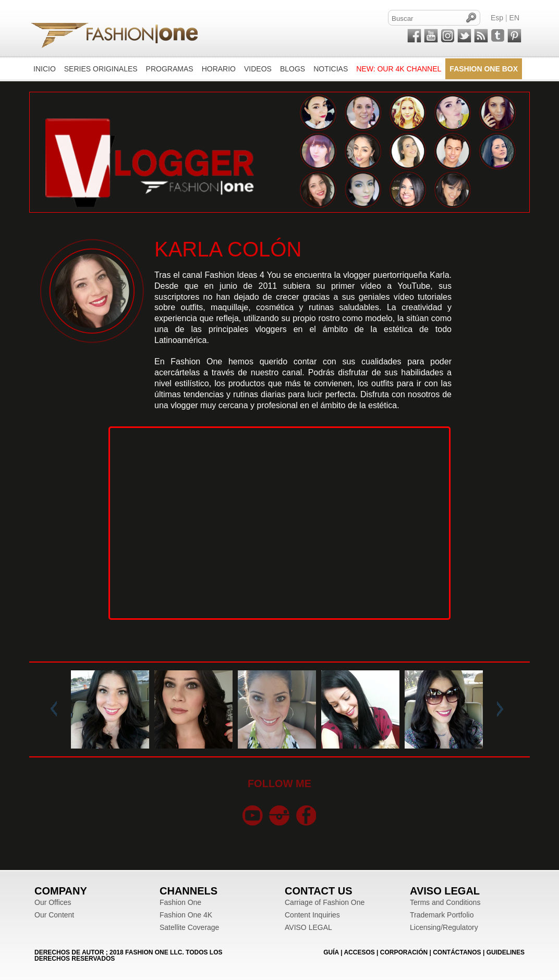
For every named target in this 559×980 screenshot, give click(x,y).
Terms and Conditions (445, 902)
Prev (56, 709)
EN (514, 18)
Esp (497, 18)
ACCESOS (359, 952)
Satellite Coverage (189, 927)
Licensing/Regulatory (444, 927)
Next (498, 709)
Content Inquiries (312, 915)
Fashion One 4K (186, 915)
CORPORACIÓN (404, 952)
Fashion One (180, 902)
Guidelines (506, 952)
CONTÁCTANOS (457, 952)
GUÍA (331, 952)
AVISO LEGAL (308, 927)
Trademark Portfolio (442, 915)
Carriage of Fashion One (325, 902)
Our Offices (53, 902)
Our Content (54, 915)
